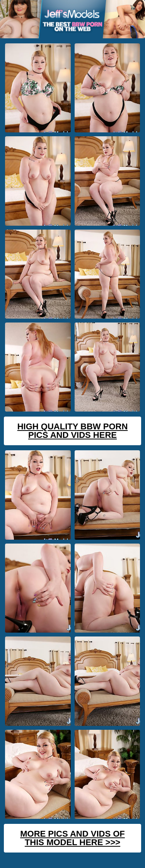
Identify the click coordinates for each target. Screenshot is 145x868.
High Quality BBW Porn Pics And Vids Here (73, 431)
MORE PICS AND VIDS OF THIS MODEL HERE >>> (72, 838)
